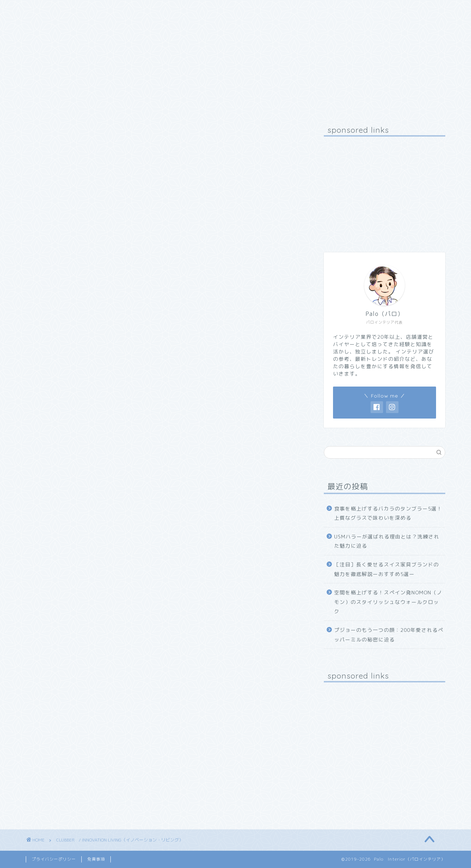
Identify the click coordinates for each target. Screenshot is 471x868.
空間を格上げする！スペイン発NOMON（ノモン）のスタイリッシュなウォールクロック (388, 602)
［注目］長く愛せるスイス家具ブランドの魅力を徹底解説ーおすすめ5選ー (387, 569)
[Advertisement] (385, 188)
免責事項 (96, 859)
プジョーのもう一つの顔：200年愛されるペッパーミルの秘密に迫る (389, 635)
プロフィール (86, 10)
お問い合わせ (138, 10)
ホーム (43, 10)
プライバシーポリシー (54, 859)
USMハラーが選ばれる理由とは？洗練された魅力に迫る (387, 541)
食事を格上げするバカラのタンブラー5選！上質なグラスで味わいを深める (388, 513)
